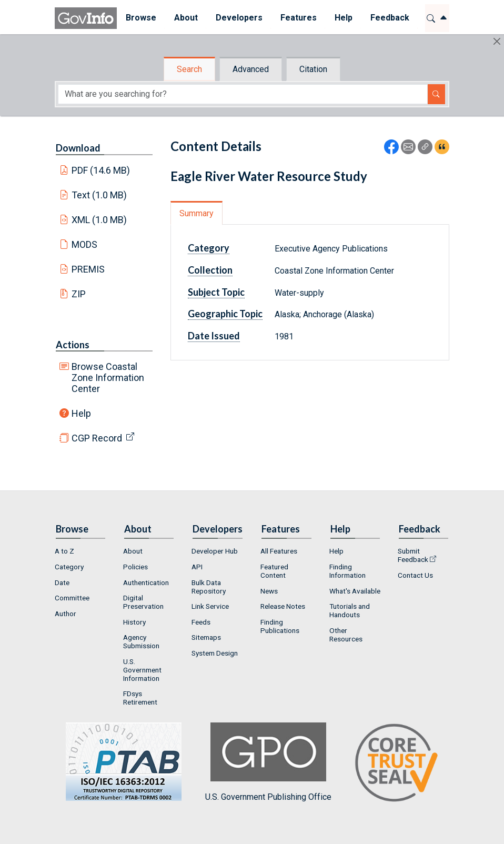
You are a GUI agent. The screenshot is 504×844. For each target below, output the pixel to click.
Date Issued (214, 336)
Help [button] (344, 18)
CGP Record (97, 438)
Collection (210, 270)
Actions (73, 345)
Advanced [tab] (251, 69)
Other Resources (346, 635)
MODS (84, 244)
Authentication (146, 582)
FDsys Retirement (140, 698)
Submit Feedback (413, 555)
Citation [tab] (313, 69)
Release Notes (283, 606)
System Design (215, 653)
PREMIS (88, 269)
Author (65, 614)
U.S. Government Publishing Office (268, 762)
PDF (101, 170)
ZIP (79, 294)
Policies (135, 567)
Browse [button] (141, 18)
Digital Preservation (143, 602)
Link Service (210, 606)
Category (209, 248)
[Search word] (243, 94)
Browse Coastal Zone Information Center (108, 378)
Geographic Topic (225, 314)
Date (62, 582)
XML (99, 220)
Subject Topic (216, 292)
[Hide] (497, 41)
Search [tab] (189, 69)
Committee (72, 598)
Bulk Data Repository (209, 587)
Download (78, 148)
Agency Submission (141, 641)
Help (81, 413)
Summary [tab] (196, 213)
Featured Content (274, 571)
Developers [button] (239, 18)
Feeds (201, 622)
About (133, 551)
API (197, 567)
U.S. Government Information (142, 670)
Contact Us (415, 575)
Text (99, 195)
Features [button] (299, 18)
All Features (279, 551)
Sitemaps (206, 637)
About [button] (186, 18)
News (269, 591)
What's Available (355, 591)
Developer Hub (215, 551)
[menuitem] (141, 18)
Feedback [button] (390, 18)
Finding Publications (280, 626)
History (134, 622)
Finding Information (347, 571)
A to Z (64, 551)
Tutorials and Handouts (350, 610)
